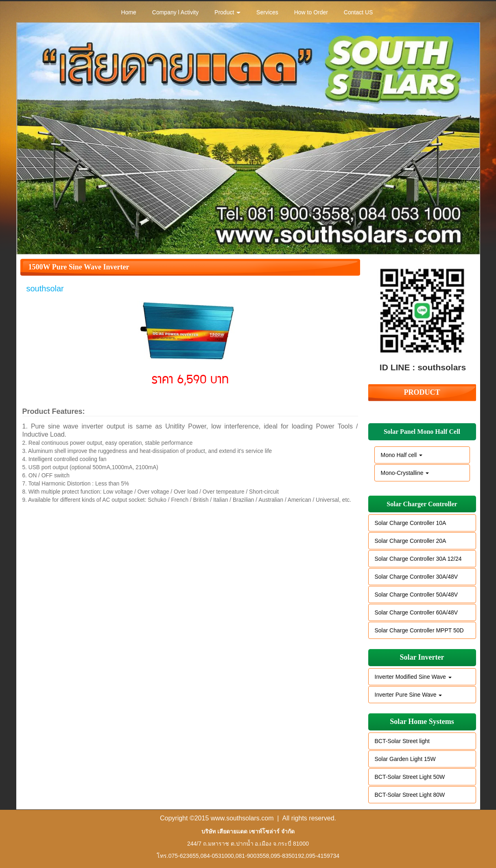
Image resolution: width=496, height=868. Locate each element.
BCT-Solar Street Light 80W (410, 795)
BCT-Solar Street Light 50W (410, 777)
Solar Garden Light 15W (405, 759)
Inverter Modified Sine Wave (413, 677)
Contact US (358, 12)
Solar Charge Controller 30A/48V (416, 577)
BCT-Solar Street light (402, 741)
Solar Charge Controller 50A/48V (416, 595)
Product (227, 12)
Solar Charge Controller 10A (411, 523)
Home (129, 12)
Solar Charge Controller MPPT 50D (419, 630)
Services (267, 12)
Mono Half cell (402, 455)
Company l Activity (175, 12)
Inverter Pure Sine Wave (409, 695)
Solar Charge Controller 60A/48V (416, 612)
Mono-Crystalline (405, 473)
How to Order (311, 12)
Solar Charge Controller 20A (411, 541)
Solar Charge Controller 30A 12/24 (418, 559)
